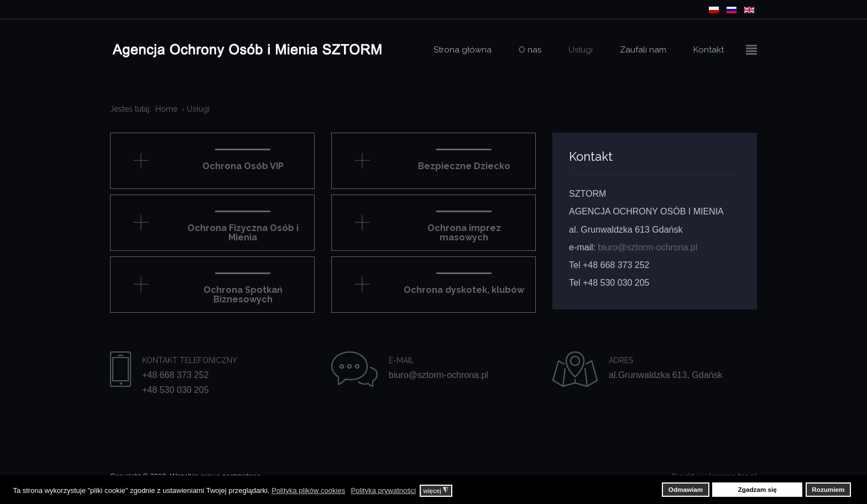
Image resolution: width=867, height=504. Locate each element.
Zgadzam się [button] (758, 489)
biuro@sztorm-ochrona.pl (647, 247)
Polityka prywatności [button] (383, 490)
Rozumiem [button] (828, 489)
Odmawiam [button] (686, 489)
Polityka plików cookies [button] (308, 490)
